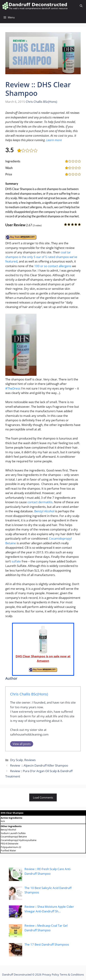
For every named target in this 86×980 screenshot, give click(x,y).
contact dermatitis (40, 502)
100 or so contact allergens (53, 266)
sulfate (16, 561)
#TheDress (13, 388)
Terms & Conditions (72, 974)
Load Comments (43, 797)
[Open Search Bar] (81, 6)
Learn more (54, 140)
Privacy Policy (51, 974)
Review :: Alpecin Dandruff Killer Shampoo (39, 765)
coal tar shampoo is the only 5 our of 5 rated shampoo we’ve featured (41, 257)
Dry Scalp (16, 760)
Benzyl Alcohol (44, 511)
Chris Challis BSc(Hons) (41, 102)
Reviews (30, 760)
